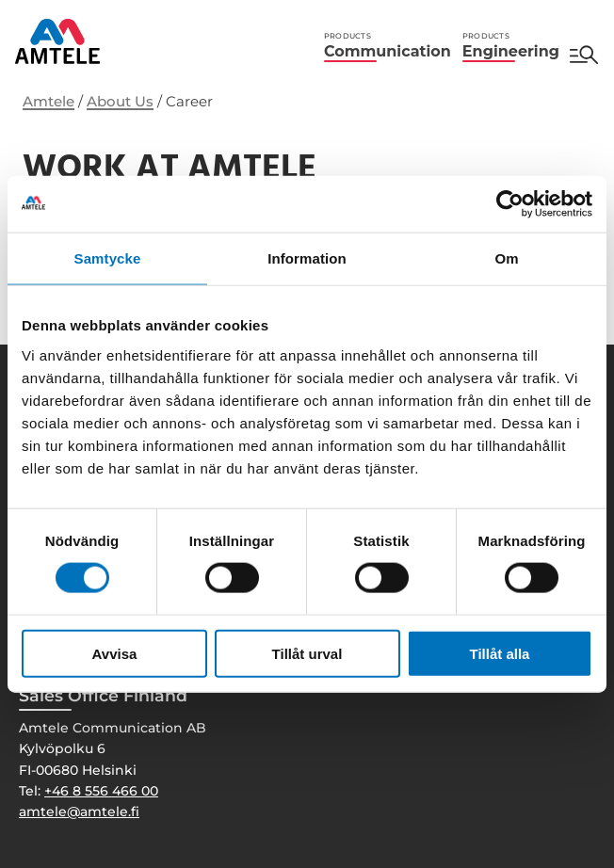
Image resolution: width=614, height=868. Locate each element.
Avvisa (115, 653)
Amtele (48, 101)
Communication (388, 46)
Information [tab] (307, 258)
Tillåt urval (307, 653)
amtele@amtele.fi (79, 812)
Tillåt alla (500, 653)
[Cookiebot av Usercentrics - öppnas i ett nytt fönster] (510, 204)
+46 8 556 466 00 (101, 791)
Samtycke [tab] (108, 258)
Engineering (511, 46)
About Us (120, 101)
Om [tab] (506, 258)
